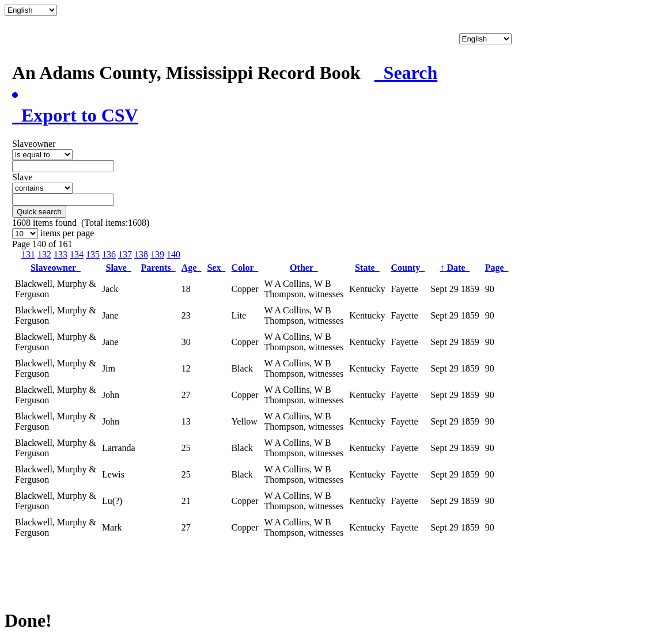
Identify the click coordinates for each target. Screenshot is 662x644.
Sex (216, 268)
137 (125, 254)
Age (192, 268)
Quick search (39, 212)
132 (44, 254)
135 (93, 254)
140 (173, 254)
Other (304, 268)
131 (28, 254)
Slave (119, 268)
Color (245, 268)
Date (455, 268)
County (408, 268)
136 (109, 254)
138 (141, 254)
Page (497, 268)
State (367, 268)
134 (77, 254)
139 (157, 254)
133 (60, 254)
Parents (158, 268)
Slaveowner (56, 268)
